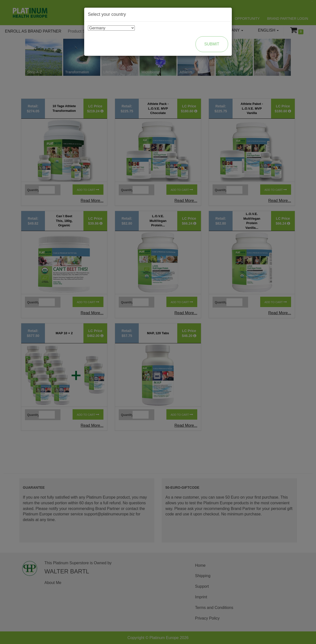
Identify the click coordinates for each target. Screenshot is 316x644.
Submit (212, 44)
